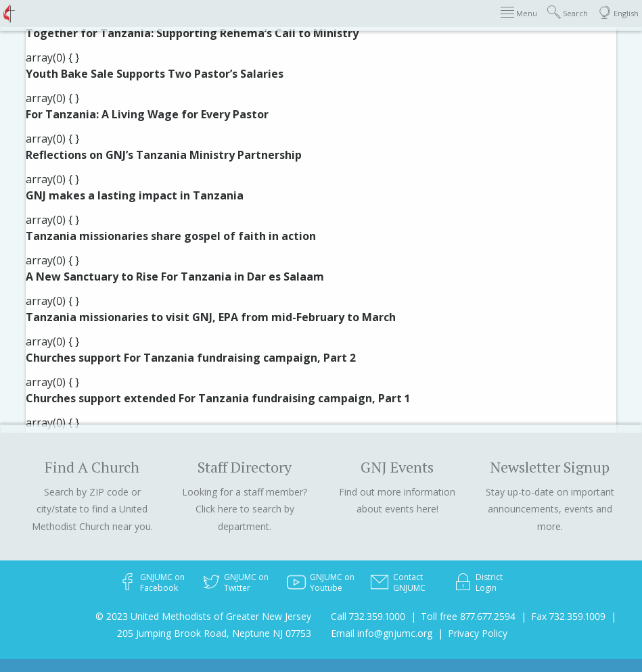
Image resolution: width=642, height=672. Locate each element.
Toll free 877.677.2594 (468, 616)
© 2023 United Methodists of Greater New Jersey (203, 616)
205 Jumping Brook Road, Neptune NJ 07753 (214, 633)
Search (568, 13)
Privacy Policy (478, 633)
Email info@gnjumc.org (382, 633)
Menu (519, 13)
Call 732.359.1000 (368, 616)
